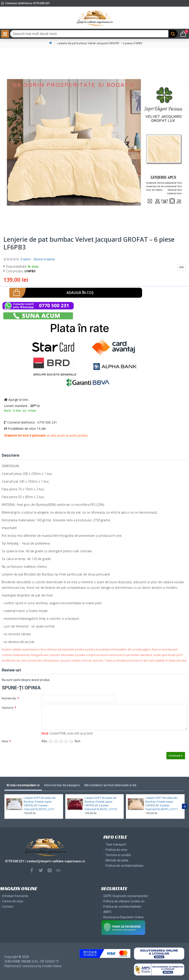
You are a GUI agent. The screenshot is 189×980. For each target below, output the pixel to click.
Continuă (174, 756)
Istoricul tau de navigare (62, 785)
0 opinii (25, 259)
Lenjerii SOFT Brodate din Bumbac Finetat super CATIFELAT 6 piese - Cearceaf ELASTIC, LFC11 (162, 804)
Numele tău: (9, 698)
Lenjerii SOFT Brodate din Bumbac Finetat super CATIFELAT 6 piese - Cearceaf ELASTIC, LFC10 (101, 804)
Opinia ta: (8, 708)
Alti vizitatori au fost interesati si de (110, 785)
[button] (185, 806)
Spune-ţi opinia (44, 259)
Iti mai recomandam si (23, 785)
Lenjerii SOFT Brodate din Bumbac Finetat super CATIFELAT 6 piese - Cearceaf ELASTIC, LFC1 (40, 804)
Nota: (5, 741)
